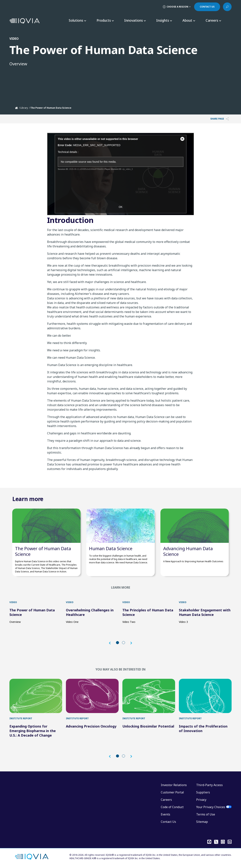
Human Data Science (111, 548)
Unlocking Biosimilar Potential (148, 726)
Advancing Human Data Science (188, 551)
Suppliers (203, 792)
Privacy (201, 800)
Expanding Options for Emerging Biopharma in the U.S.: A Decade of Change (33, 731)
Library (24, 108)
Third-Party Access (209, 785)
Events (165, 814)
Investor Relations (174, 785)
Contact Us (168, 822)
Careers (166, 800)
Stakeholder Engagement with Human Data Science (205, 612)
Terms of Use (206, 814)
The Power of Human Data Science (43, 551)
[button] (112, 643)
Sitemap (202, 822)
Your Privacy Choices (211, 807)
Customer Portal (172, 792)
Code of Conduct (172, 807)
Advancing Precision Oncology (91, 726)
